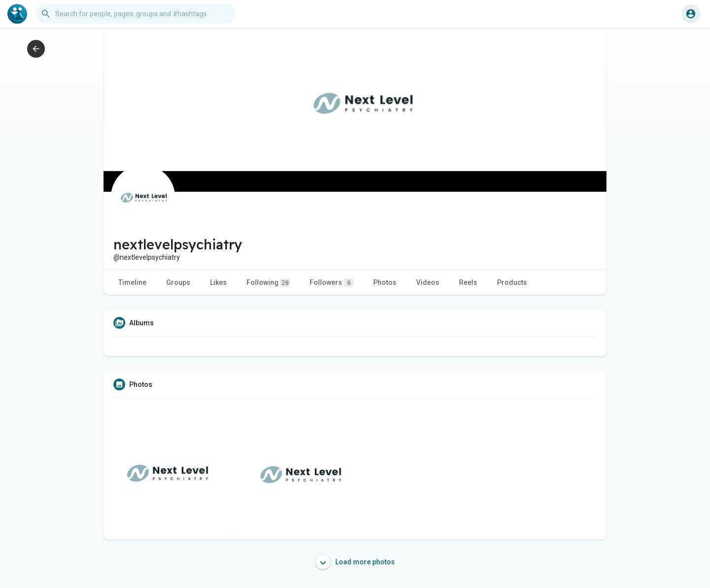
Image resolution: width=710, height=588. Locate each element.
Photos (385, 282)
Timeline (132, 282)
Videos (428, 282)
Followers (332, 283)
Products (512, 282)
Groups (178, 282)
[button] (136, 14)
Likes (218, 282)
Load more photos (355, 562)
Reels (468, 282)
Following (268, 283)
